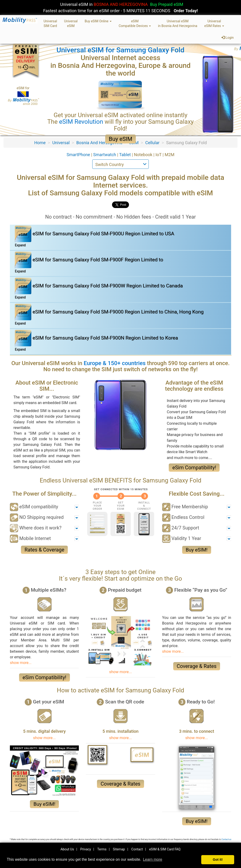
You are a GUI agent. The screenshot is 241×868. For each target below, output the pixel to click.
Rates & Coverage (44, 550)
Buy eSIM (120, 139)
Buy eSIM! (197, 550)
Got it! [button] (218, 860)
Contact (137, 849)
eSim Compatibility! (194, 468)
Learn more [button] (153, 859)
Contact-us (226, 839)
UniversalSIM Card (50, 23)
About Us (67, 849)
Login (228, 38)
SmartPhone (79, 155)
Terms (102, 849)
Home (40, 143)
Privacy (86, 849)
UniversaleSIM (71, 23)
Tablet (125, 155)
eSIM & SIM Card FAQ (165, 849)
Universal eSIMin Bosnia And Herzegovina (178, 23)
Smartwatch (105, 155)
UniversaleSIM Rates (214, 23)
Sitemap (119, 849)
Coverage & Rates (197, 666)
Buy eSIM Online (98, 21)
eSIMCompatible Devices (135, 23)
